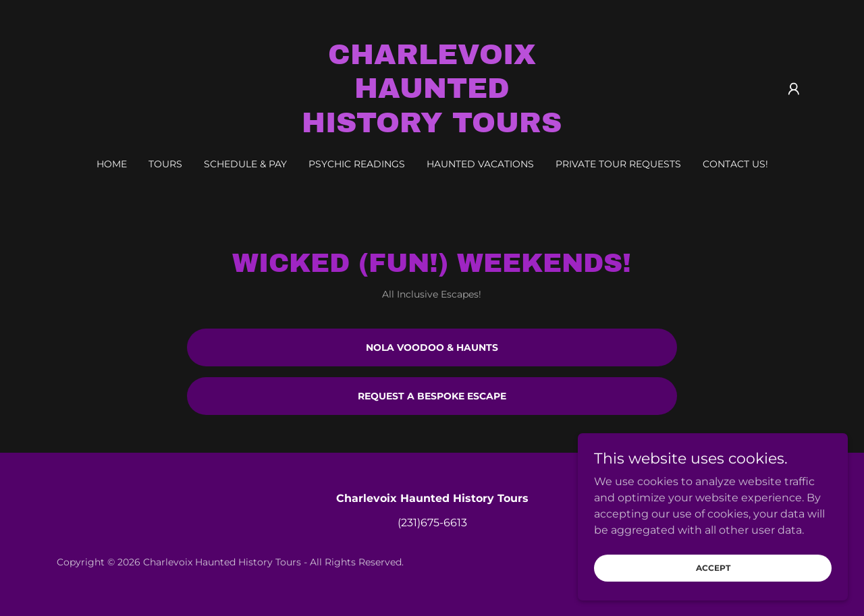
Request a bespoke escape (432, 396)
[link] (432, 129)
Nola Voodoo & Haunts (432, 347)
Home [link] (112, 164)
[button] (794, 89)
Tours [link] (165, 164)
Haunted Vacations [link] (480, 164)
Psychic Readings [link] (357, 164)
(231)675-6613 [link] (432, 523)
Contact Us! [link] (735, 164)
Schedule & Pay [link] (245, 164)
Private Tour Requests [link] (618, 164)
